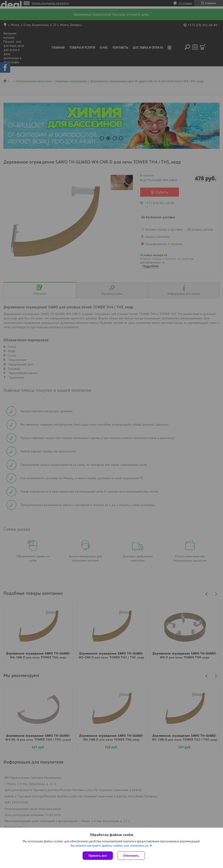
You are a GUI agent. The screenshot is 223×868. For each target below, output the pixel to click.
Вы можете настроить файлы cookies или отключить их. (110, 846)
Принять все (98, 856)
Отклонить (131, 856)
